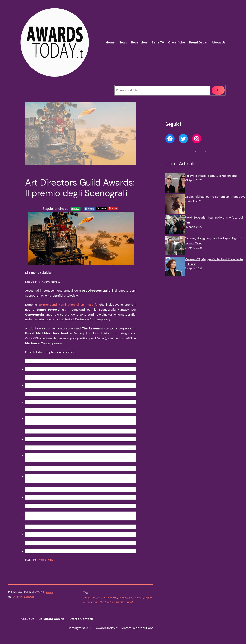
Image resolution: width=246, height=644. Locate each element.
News (50, 592)
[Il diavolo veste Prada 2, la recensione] (175, 184)
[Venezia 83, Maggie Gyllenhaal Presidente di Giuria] (175, 267)
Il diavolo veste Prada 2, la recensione (211, 176)
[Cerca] (218, 90)
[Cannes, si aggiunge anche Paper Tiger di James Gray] (175, 246)
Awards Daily (45, 560)
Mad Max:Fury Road (131, 598)
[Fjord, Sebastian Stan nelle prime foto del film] (175, 226)
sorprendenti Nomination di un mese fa (68, 305)
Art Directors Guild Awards (100, 598)
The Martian (107, 602)
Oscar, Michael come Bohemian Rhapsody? (215, 197)
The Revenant (124, 602)
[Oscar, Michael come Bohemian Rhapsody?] (175, 205)
